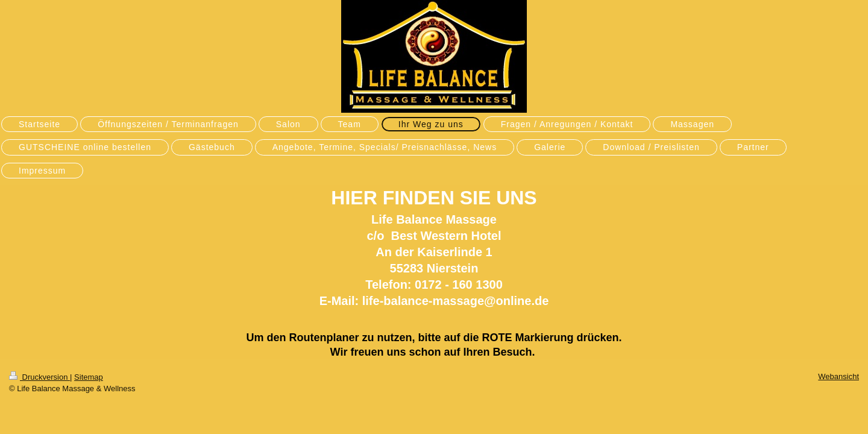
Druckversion (39, 377)
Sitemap (89, 377)
